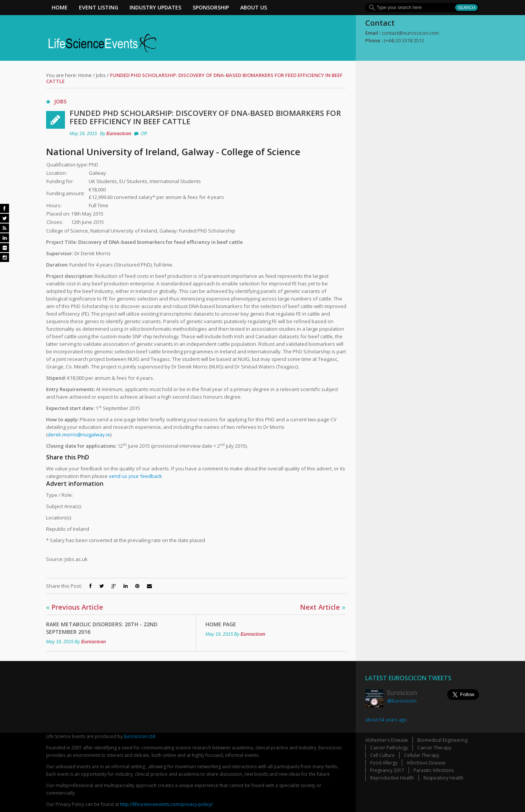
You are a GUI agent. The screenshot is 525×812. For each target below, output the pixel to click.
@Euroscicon (402, 701)
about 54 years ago (386, 720)
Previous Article (75, 607)
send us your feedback (135, 476)
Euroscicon (119, 134)
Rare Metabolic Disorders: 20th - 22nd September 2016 (102, 628)
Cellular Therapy (422, 755)
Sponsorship (211, 7)
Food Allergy (384, 763)
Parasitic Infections (434, 770)
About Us (254, 7)
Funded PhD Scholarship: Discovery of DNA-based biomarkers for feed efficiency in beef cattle (205, 117)
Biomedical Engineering (442, 740)
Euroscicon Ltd (140, 736)
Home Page (221, 624)
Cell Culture (382, 755)
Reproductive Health (392, 778)
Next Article (323, 607)
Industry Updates (155, 7)
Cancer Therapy (434, 748)
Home (60, 7)
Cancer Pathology (389, 748)
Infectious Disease (426, 763)
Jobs (101, 75)
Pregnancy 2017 (387, 770)
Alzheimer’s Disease (387, 740)
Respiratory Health (443, 778)
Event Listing (99, 7)
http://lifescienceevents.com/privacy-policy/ (166, 804)
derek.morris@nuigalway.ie (79, 435)
